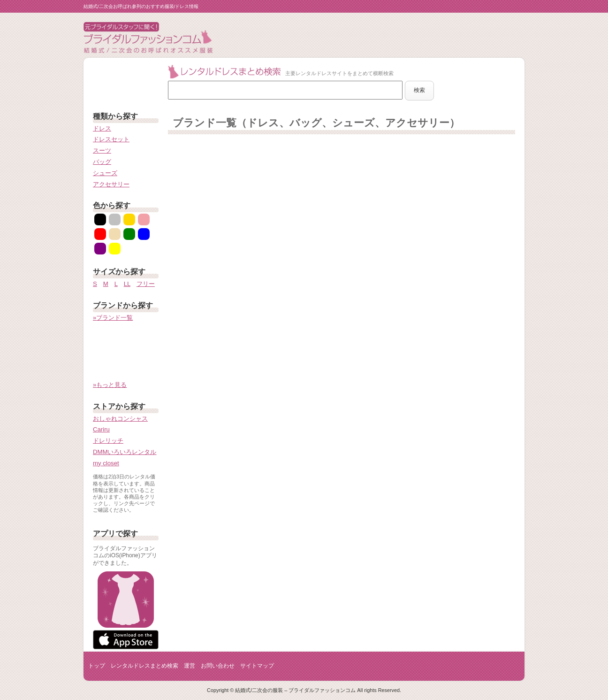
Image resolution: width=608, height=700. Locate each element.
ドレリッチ (108, 441)
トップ (97, 666)
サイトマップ (257, 666)
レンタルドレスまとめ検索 (144, 666)
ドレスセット (111, 139)
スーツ (102, 150)
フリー (146, 284)
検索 (419, 90)
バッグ (102, 162)
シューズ (105, 173)
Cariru (101, 429)
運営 (190, 666)
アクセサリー (111, 184)
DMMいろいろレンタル (125, 452)
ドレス (102, 128)
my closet (106, 463)
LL (127, 284)
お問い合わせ (218, 666)
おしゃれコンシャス (120, 419)
